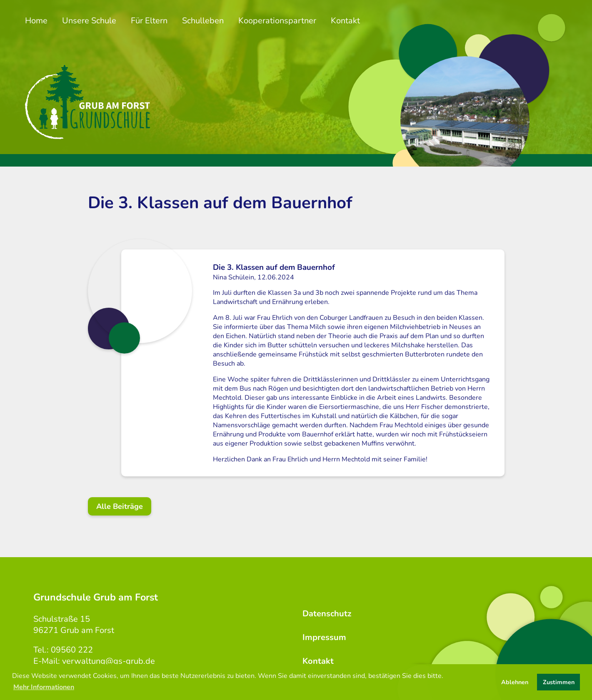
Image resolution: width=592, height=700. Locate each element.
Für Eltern (149, 21)
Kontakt (345, 21)
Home (36, 21)
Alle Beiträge (120, 506)
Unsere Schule (89, 21)
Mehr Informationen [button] (44, 687)
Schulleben (203, 21)
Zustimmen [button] (559, 682)
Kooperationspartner (277, 21)
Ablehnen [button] (515, 682)
